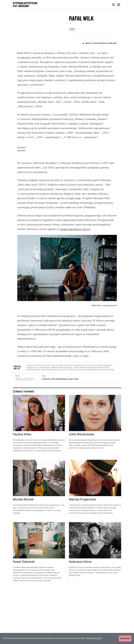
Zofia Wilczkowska (82, 489)
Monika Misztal (23, 554)
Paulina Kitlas (22, 489)
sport (71, 433)
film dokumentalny (60, 433)
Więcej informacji (94, 638)
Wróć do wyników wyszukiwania (101, 43)
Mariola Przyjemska (82, 554)
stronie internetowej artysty (75, 283)
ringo (76, 433)
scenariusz (47, 433)
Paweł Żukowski (24, 616)
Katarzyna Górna (80, 616)
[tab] (114, 5)
